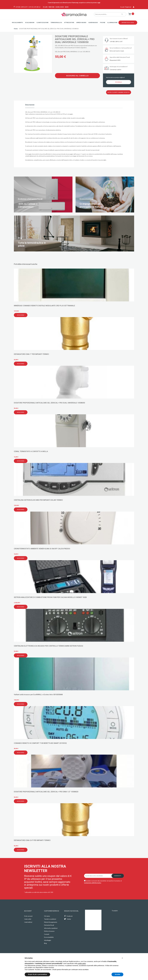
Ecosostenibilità (49, 937)
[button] (122, 958)
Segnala (119, 82)
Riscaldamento (17, 23)
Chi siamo (47, 916)
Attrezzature (69, 23)
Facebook (68, 916)
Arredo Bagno (81, 23)
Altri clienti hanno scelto (119, 92)
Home (16, 29)
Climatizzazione (42, 23)
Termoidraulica (56, 23)
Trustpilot (115, 911)
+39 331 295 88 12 (34, 7)
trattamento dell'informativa (93, 883)
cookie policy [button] (82, 963)
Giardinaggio (93, 23)
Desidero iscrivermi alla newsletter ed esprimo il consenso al (103, 882)
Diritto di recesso (49, 931)
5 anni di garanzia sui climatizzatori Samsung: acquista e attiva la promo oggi (74, 3)
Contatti (47, 934)
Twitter (68, 919)
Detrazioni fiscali (49, 925)
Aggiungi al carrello (77, 76)
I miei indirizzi (28, 922)
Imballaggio (48, 940)
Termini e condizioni (50, 919)
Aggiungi (21, 315)
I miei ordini (28, 919)
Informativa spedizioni (51, 928)
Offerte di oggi (128, 23)
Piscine (103, 23)
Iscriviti (118, 876)
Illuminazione (112, 23)
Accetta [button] (117, 974)
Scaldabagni (30, 23)
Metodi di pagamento (51, 922)
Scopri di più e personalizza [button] (37, 974)
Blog (45, 943)
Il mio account (28, 916)
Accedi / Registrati (127, 7)
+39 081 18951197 (21, 7)
